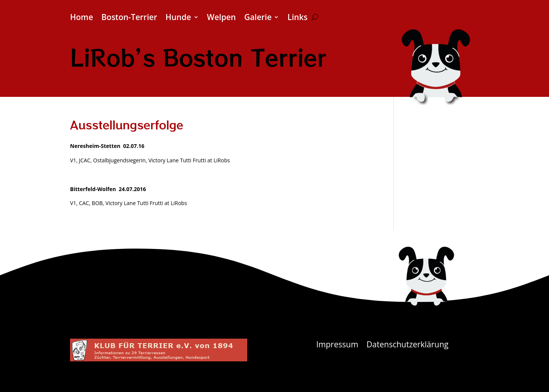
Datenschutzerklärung (407, 346)
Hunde (178, 18)
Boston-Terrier (129, 18)
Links (297, 18)
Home (82, 18)
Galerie (258, 18)
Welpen (221, 18)
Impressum (337, 346)
